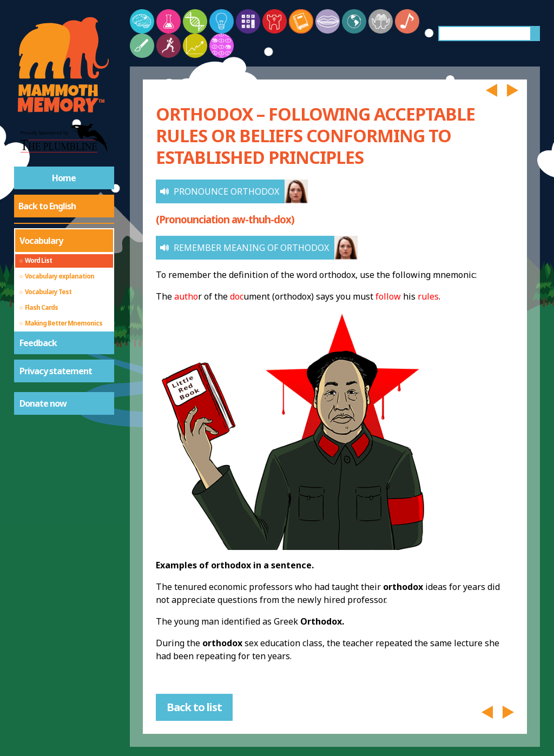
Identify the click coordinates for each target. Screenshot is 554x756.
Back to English (47, 206)
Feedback (38, 343)
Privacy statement (56, 371)
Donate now (43, 403)
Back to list (194, 707)
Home (64, 178)
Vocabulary (41, 241)
